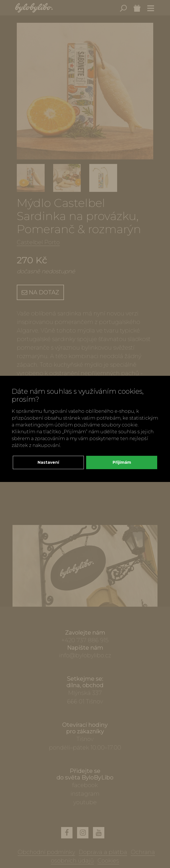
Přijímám (122, 462)
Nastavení (48, 462)
